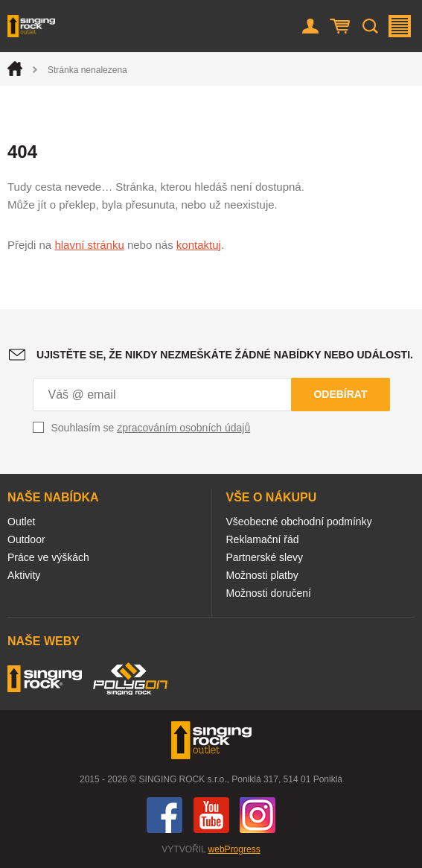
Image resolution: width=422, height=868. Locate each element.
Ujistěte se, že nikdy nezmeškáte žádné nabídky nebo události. (225, 355)
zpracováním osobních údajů (183, 428)
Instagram (258, 815)
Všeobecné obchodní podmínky (299, 522)
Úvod (15, 69)
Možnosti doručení (269, 593)
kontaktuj (199, 245)
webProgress (234, 849)
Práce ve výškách (48, 557)
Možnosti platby (262, 575)
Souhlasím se (151, 428)
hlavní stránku (89, 245)
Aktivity (24, 575)
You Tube (211, 815)
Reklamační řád (263, 539)
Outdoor (26, 539)
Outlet (21, 522)
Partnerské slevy (265, 557)
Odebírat (340, 394)
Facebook (164, 815)
